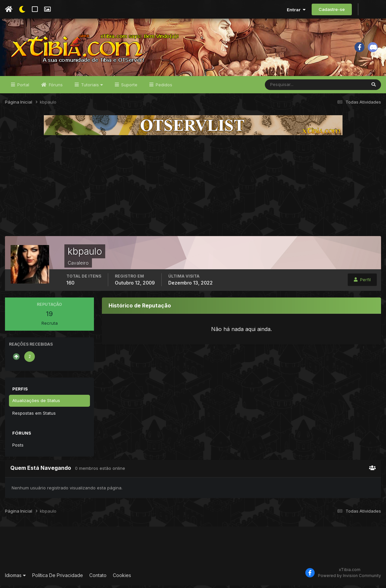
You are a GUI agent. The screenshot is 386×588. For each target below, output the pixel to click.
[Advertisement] (193, 188)
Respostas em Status (34, 415)
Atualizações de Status (36, 403)
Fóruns (55, 87)
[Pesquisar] (287, 87)
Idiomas (15, 578)
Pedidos (163, 87)
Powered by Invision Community (349, 578)
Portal (23, 87)
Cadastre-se (332, 9)
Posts (18, 447)
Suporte (129, 87)
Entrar (296, 10)
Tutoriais (91, 87)
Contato (98, 578)
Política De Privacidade (58, 578)
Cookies (122, 578)
